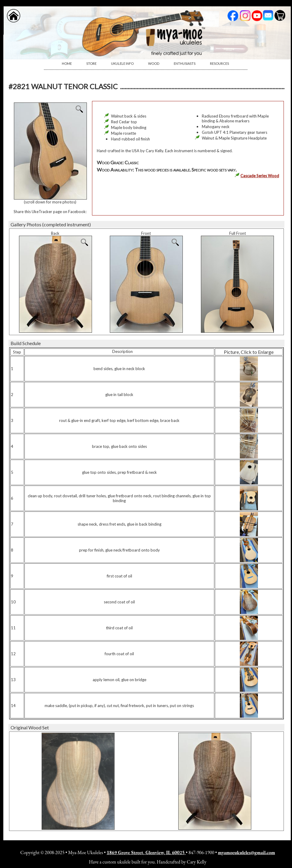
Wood (154, 63)
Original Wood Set (30, 727)
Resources (219, 63)
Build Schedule (26, 343)
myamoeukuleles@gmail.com (246, 852)
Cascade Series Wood (260, 176)
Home (67, 63)
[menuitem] (67, 64)
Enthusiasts (185, 63)
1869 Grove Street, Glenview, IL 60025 (146, 852)
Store (91, 63)
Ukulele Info (122, 63)
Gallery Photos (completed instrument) (51, 224)
